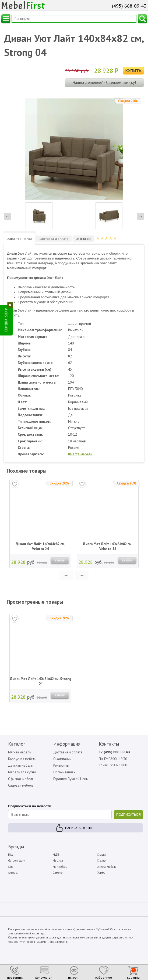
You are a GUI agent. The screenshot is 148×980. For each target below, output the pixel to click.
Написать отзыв (78, 829)
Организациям (65, 772)
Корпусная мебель (23, 759)
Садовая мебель (21, 786)
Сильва (101, 855)
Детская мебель (21, 766)
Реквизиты (61, 766)
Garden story (16, 862)
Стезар (101, 862)
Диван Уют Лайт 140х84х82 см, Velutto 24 (40, 546)
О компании (63, 759)
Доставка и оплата (68, 752)
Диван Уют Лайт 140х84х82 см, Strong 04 (40, 681)
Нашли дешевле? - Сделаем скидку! (104, 82)
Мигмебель (60, 868)
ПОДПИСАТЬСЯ (128, 815)
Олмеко (57, 873)
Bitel (11, 855)
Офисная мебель (21, 779)
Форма (101, 873)
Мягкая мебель (20, 752)
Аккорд (13, 873)
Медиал (58, 862)
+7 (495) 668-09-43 (115, 752)
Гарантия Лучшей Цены (71, 779)
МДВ (56, 855)
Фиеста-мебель (80, 454)
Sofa (11, 868)
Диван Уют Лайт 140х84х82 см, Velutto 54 (108, 546)
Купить (133, 71)
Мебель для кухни (22, 772)
